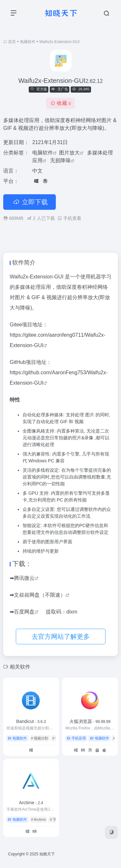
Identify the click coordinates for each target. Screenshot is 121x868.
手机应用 (76, 738)
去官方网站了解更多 (61, 637)
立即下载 (30, 202)
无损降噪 (60, 160)
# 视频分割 (40, 738)
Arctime (31, 803)
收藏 (60, 103)
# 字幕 (55, 819)
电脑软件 (28, 42)
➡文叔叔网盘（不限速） (38, 595)
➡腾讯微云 (22, 578)
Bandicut (31, 721)
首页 (12, 42)
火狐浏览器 (90, 721)
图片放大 (69, 153)
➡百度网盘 (22, 612)
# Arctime (38, 819)
